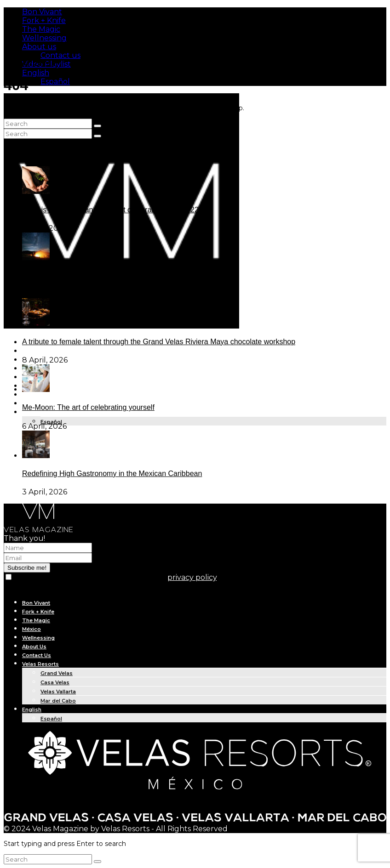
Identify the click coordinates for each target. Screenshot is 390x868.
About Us (34, 647)
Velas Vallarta (58, 692)
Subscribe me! (27, 568)
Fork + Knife (44, 20)
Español (55, 82)
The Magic (41, 29)
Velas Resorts (40, 664)
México (32, 629)
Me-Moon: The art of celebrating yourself (88, 407)
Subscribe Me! (31, 63)
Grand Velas (57, 673)
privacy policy (192, 577)
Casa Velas (55, 682)
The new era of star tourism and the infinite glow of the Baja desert (130, 275)
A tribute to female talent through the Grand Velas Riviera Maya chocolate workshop (159, 342)
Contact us (60, 55)
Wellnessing (44, 38)
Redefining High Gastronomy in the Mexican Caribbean (112, 474)
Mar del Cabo (58, 701)
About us (39, 47)
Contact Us (37, 655)
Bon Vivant (42, 12)
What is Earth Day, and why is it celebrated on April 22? (112, 210)
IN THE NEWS (40, 395)
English (36, 73)
